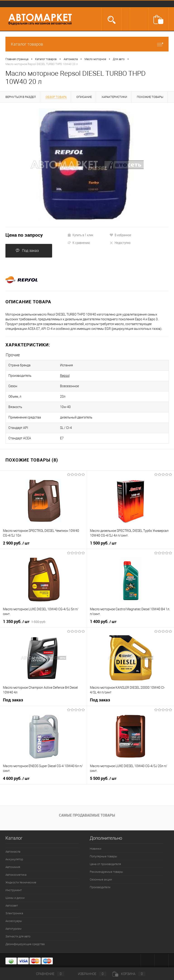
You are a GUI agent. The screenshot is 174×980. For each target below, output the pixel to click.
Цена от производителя (105, 864)
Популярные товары (103, 856)
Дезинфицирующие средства (25, 944)
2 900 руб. (16, 543)
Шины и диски (15, 898)
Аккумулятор (14, 859)
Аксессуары (14, 921)
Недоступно (120, 243)
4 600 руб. (16, 778)
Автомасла (13, 852)
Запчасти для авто (18, 936)
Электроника (14, 913)
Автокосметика (16, 875)
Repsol (65, 376)
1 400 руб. (103, 622)
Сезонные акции (101, 879)
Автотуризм (13, 929)
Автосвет (12, 906)
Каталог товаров (87, 44)
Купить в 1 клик (80, 235)
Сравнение (46, 974)
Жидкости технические (21, 882)
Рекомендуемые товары (106, 872)
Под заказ (27, 251)
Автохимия (13, 867)
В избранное (120, 235)
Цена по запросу (24, 235)
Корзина (129, 974)
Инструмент (14, 890)
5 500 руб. (103, 778)
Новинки (95, 849)
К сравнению (79, 243)
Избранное (88, 974)
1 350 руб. (24, 622)
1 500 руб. (103, 543)
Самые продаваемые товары (87, 815)
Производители (100, 887)
